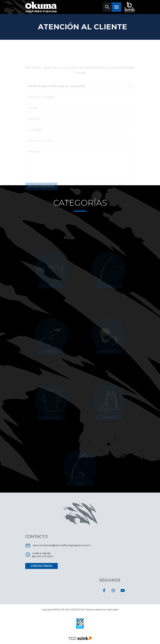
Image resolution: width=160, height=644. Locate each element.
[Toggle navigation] (107, 7)
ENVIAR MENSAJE (41, 189)
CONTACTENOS (41, 566)
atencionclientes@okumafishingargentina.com (58, 546)
